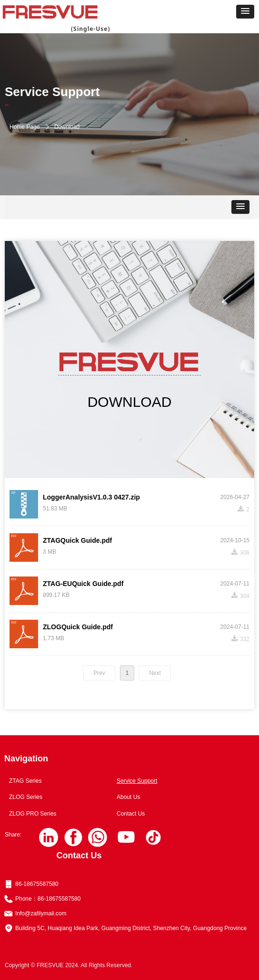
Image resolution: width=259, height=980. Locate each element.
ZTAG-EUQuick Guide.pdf (83, 584)
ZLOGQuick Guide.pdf (78, 627)
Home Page (25, 127)
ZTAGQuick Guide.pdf (77, 540)
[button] (245, 12)
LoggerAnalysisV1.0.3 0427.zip (91, 497)
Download (67, 127)
